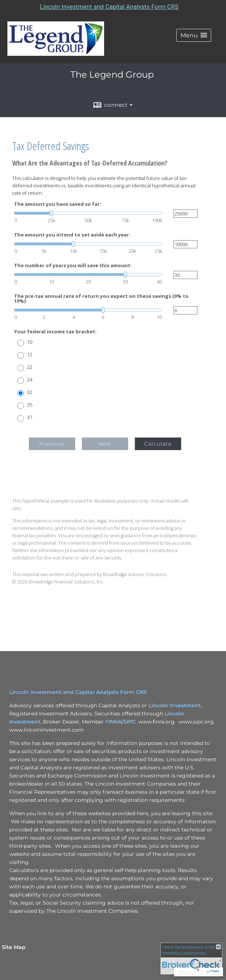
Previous (52, 444)
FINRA (113, 722)
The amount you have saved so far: (58, 204)
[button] (194, 35)
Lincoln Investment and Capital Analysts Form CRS (78, 692)
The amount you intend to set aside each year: (72, 235)
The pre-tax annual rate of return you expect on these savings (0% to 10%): (101, 299)
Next (105, 444)
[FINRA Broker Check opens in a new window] (191, 958)
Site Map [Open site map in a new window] (14, 947)
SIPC (129, 722)
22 (30, 367)
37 (30, 417)
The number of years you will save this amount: (73, 266)
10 (30, 342)
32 (30, 392)
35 (30, 405)
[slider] (88, 213)
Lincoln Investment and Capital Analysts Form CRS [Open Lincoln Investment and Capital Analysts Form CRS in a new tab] (109, 7)
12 (30, 355)
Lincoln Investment (175, 705)
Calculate (158, 444)
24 (30, 380)
